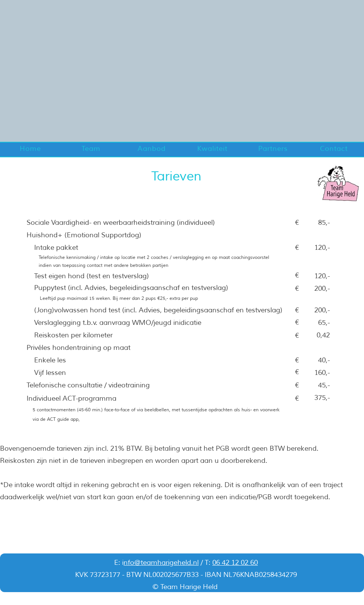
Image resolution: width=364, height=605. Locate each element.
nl (196, 563)
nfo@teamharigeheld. (158, 563)
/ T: (206, 563)
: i (121, 563)
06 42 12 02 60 (235, 563)
